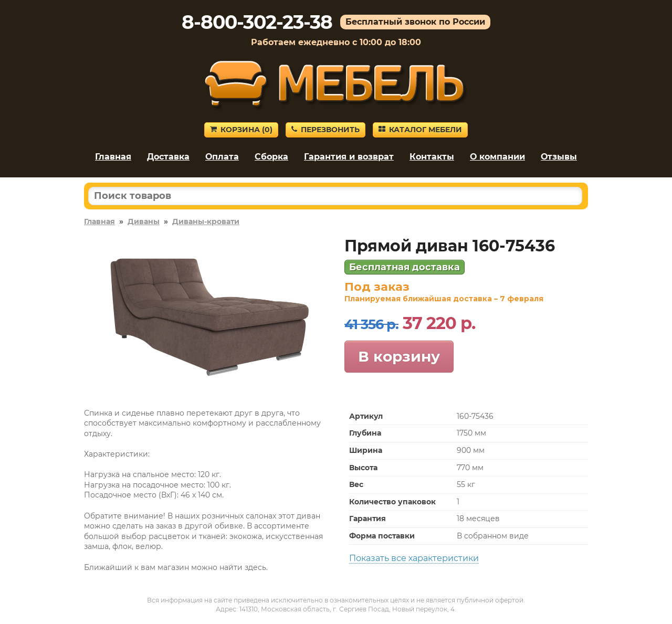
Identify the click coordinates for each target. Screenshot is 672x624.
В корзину (399, 356)
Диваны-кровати (206, 221)
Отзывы (559, 157)
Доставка (168, 157)
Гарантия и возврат (349, 157)
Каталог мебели (420, 130)
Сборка (271, 157)
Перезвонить (325, 130)
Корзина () (241, 130)
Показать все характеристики (414, 558)
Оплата (222, 157)
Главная (113, 157)
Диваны (144, 221)
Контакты (432, 157)
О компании (497, 157)
